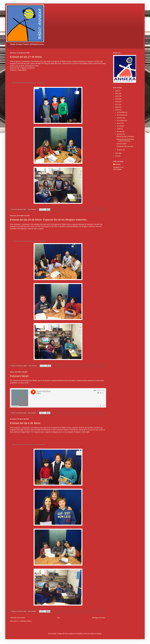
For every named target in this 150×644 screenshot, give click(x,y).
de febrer (120, 134)
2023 (117, 91)
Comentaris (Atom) (25, 621)
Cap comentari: (32, 209)
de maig (120, 126)
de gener (120, 150)
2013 (117, 156)
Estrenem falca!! (19, 376)
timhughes (79, 634)
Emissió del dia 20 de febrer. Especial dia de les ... (125, 140)
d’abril (119, 129)
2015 (117, 110)
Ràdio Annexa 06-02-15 (20, 444)
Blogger (99, 634)
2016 (117, 107)
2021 (117, 94)
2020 (117, 96)
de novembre (121, 115)
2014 (117, 153)
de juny (119, 123)
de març (120, 131)
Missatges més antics (99, 618)
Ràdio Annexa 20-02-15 (20, 241)
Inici (58, 618)
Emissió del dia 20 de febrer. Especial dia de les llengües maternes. (49, 220)
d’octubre (120, 118)
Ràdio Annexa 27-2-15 (19, 83)
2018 (117, 102)
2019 (117, 99)
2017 (117, 104)
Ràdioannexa (32, 83)
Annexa (118, 164)
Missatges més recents (18, 618)
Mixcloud (41, 83)
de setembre (121, 121)
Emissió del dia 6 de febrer (25, 423)
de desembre (121, 112)
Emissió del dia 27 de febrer (26, 57)
